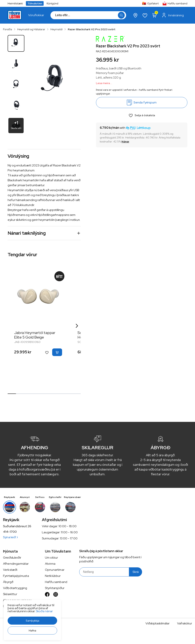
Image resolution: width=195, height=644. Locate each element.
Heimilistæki (15, 3)
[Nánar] (125, 142)
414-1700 (10, 532)
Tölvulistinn (35, 3)
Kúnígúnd (52, 3)
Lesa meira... (104, 83)
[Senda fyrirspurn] (142, 103)
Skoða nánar (44, 611)
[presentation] (36, 15)
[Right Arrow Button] (77, 326)
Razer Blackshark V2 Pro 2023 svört (92, 29)
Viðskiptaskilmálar (157, 623)
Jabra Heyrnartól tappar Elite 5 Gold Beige (35, 335)
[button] (32, 621)
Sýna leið (10, 537)
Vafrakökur (185, 623)
